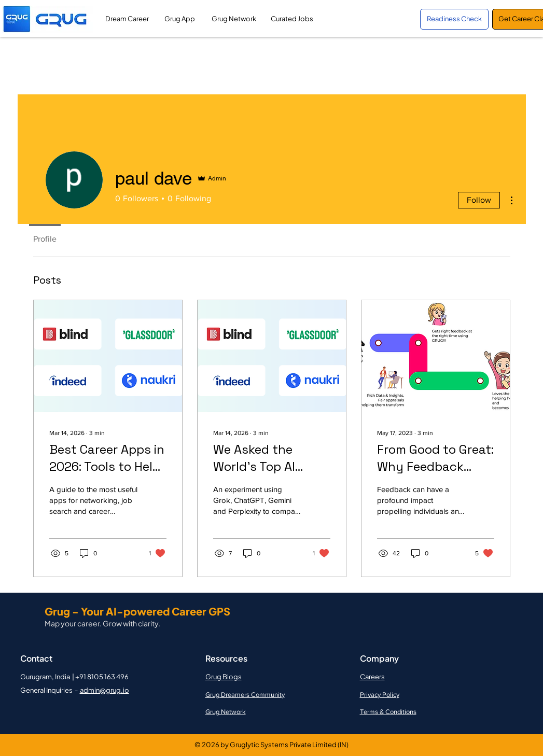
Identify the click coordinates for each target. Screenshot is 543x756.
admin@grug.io (105, 690)
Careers (372, 677)
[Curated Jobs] (292, 19)
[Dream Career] (127, 19)
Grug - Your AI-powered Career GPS (137, 611)
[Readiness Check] (454, 19)
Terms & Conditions (388, 712)
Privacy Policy (380, 695)
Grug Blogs (224, 677)
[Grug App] (180, 19)
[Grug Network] (234, 19)
